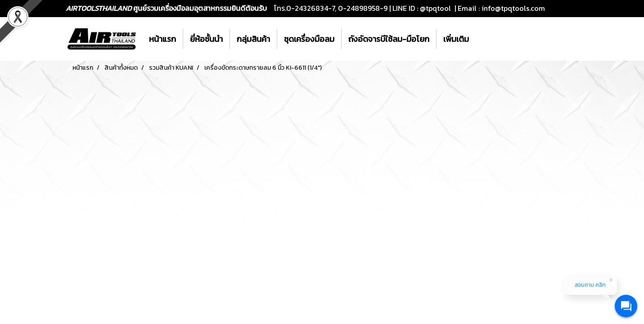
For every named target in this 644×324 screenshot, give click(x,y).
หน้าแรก (162, 39)
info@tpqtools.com (513, 8)
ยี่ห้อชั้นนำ (206, 39)
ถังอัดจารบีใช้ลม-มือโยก (389, 39)
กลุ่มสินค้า (253, 39)
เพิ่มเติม (456, 39)
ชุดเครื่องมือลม (309, 39)
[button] (484, 39)
